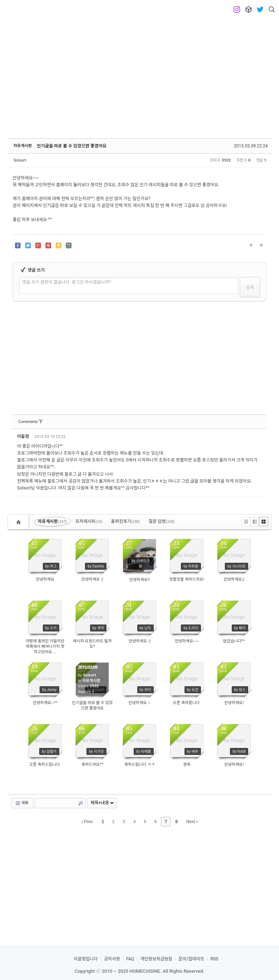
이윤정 (24, 436)
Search (81, 803)
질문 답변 (162, 521)
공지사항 (112, 959)
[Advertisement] (139, 73)
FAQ (130, 959)
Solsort (20, 160)
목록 (21, 803)
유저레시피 (89, 521)
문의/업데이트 (191, 959)
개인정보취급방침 (156, 959)
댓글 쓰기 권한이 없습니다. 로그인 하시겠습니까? (67, 282)
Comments (30, 422)
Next (192, 822)
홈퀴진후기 (126, 521)
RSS (214, 959)
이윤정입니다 (86, 959)
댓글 (256, 438)
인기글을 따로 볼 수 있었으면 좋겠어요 (72, 146)
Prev (87, 822)
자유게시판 (23, 146)
